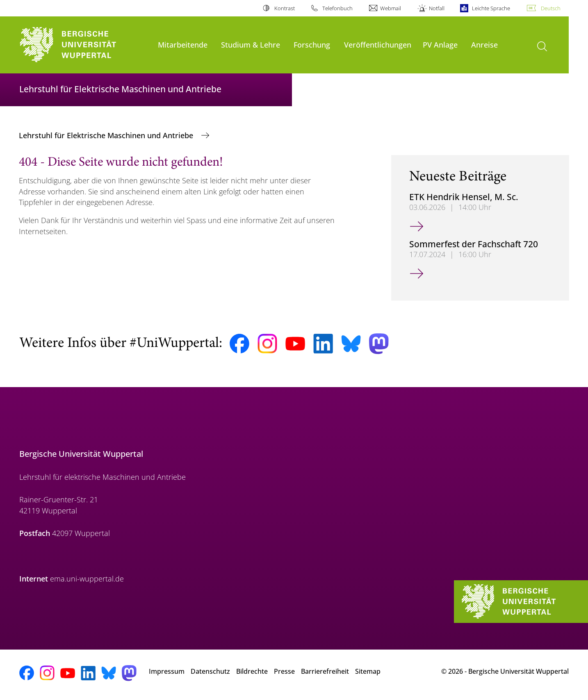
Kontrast (285, 8)
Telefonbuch (337, 8)
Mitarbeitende (183, 44)
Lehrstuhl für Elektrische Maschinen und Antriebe (107, 135)
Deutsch (551, 8)
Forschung (312, 44)
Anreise (484, 44)
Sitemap (368, 671)
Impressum (167, 671)
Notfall (437, 8)
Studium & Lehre (251, 44)
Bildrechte (252, 671)
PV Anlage (440, 44)
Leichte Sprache (491, 8)
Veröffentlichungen (378, 44)
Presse (284, 671)
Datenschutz (210, 671)
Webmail (391, 8)
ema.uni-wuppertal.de (87, 579)
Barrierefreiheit (325, 671)
